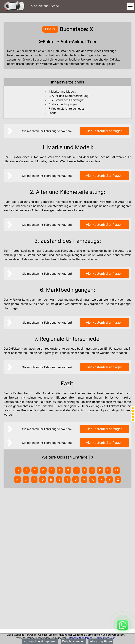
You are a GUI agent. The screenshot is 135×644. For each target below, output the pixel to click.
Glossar (50, 29)
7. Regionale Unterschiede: (66, 109)
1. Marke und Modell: (62, 91)
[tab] (67, 82)
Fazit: (52, 113)
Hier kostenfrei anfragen (104, 131)
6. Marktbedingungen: (63, 104)
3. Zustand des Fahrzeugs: (66, 100)
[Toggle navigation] (130, 6)
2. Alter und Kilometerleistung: (69, 96)
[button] (67, 82)
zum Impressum (106, 638)
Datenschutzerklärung (80, 638)
